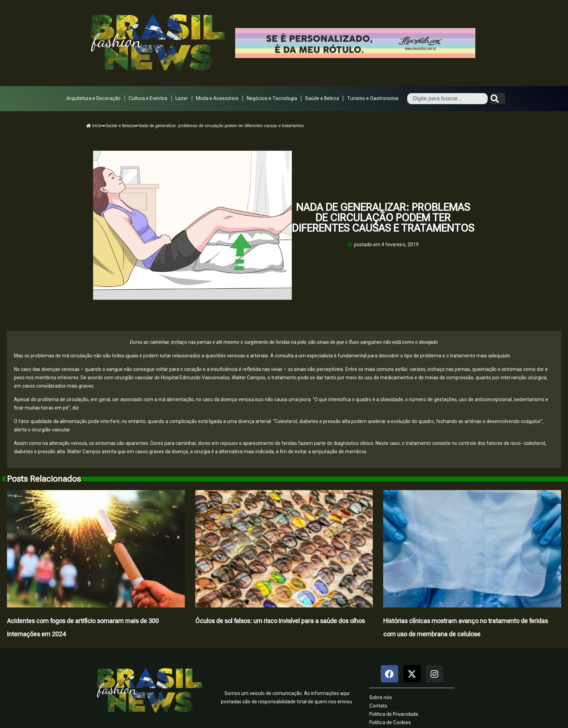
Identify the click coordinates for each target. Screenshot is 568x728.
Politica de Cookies (390, 722)
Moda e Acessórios (217, 98)
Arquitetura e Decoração (93, 98)
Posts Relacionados (44, 479)
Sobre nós (381, 697)
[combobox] (447, 99)
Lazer (182, 98)
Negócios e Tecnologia (272, 98)
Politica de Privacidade (394, 714)
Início (94, 126)
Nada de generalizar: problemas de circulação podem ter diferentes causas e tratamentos (383, 218)
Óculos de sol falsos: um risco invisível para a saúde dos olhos (280, 621)
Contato (378, 706)
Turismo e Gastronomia (373, 98)
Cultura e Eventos (148, 98)
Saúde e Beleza (322, 98)
